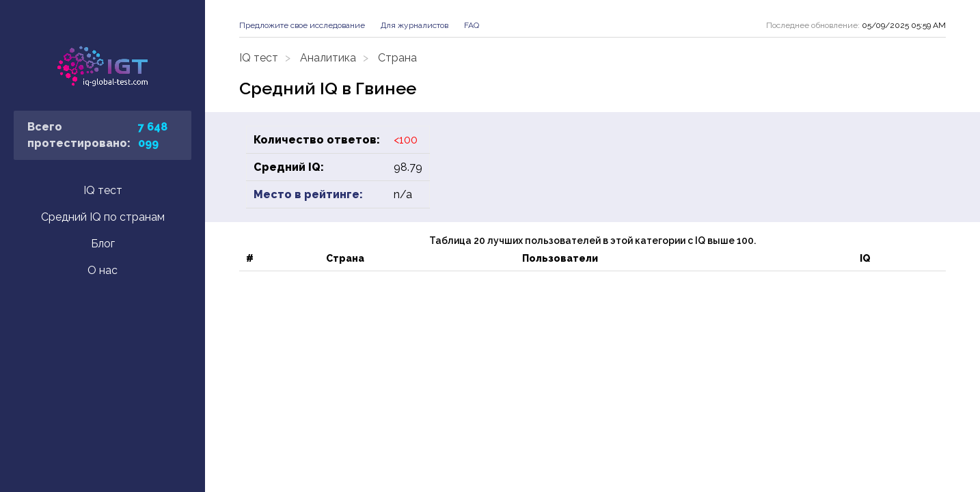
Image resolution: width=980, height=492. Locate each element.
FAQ (472, 25)
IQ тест (103, 190)
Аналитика (328, 58)
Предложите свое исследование (302, 25)
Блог (103, 244)
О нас (103, 270)
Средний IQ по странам (103, 217)
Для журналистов (414, 25)
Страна (397, 58)
